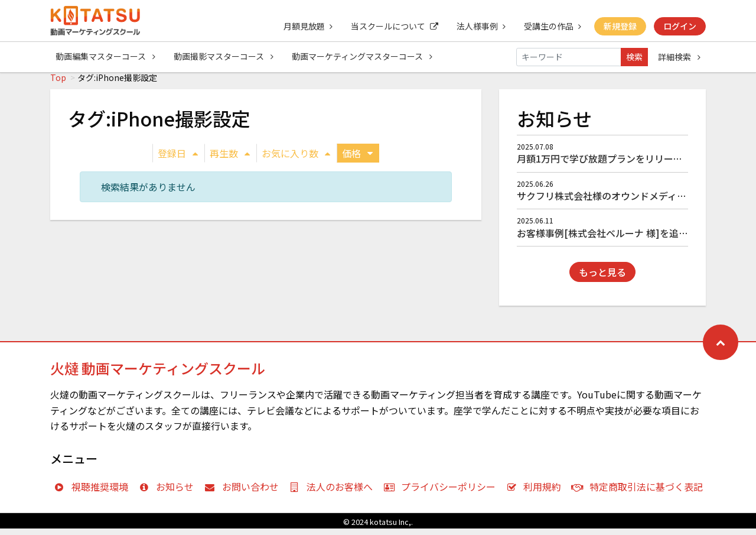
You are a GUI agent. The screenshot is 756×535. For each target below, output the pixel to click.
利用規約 (537, 493)
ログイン (680, 26)
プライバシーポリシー (442, 493)
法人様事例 (479, 26)
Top (58, 84)
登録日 (178, 160)
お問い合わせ (244, 493)
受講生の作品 (551, 26)
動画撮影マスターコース (224, 57)
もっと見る (602, 278)
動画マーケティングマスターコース (363, 57)
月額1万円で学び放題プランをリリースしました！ (623, 165)
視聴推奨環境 (94, 493)
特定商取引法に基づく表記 (640, 493)
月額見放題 (305, 26)
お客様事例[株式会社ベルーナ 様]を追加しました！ (626, 239)
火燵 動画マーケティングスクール (158, 374)
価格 (357, 160)
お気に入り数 (296, 160)
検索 (634, 57)
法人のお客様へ (334, 493)
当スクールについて (392, 26)
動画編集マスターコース (105, 57)
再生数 (230, 160)
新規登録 (620, 26)
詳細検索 (679, 57)
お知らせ (169, 493)
